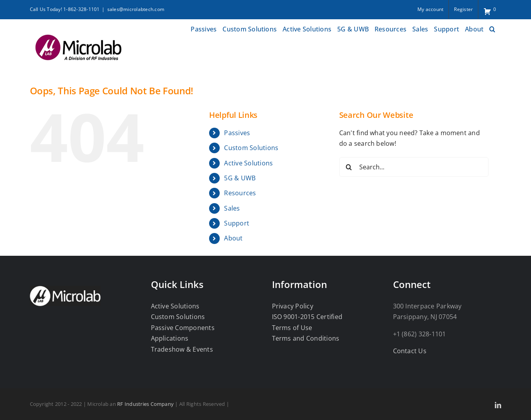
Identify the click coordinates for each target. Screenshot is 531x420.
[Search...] (414, 167)
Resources (240, 193)
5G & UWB (240, 178)
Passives (237, 133)
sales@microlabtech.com (136, 9)
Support (237, 223)
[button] (492, 28)
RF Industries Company (145, 404)
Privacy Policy (293, 306)
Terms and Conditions (306, 338)
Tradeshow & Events (182, 349)
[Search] (349, 167)
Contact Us (410, 351)
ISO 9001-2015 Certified (307, 317)
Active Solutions (248, 163)
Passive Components (183, 328)
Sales (232, 208)
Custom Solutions (251, 148)
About (233, 238)
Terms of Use (292, 328)
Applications (170, 338)
